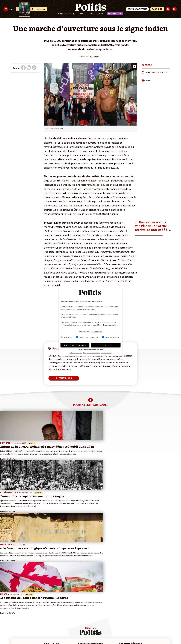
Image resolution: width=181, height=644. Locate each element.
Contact (4, 636)
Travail (17, 599)
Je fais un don (35, 597)
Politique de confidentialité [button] (91, 353)
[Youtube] (161, 627)
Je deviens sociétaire (38, 599)
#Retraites (63, 604)
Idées (92, 14)
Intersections (115, 14)
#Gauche (62, 602)
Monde (18, 597)
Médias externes (110, 337)
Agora (3, 597)
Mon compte (35, 609)
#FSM (148, 80)
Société (84, 14)
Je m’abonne (34, 602)
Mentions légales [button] (106, 353)
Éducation (19, 604)
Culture (101, 14)
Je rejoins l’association (38, 604)
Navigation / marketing (87, 337)
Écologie (74, 14)
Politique (63, 14)
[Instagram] (169, 627)
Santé (17, 607)
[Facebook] (147, 627)
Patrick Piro (84, 57)
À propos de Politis (37, 607)
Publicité (85, 636)
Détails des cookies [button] (76, 353)
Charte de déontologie (35, 636)
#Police (62, 599)
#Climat (62, 597)
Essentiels (66, 337)
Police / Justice (20, 609)
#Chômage (63, 607)
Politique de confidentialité (68, 636)
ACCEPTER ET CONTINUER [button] (75, 345)
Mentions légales (17, 636)
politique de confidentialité (106, 325)
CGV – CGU (51, 636)
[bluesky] (154, 627)
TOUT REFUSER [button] (106, 345)
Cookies (94, 636)
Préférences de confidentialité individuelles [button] (91, 350)
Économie (19, 602)
